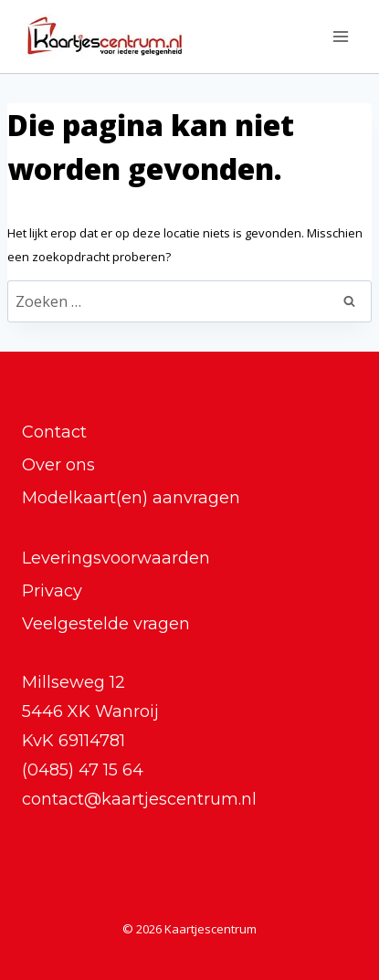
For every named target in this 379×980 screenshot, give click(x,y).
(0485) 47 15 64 (83, 770)
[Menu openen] (340, 36)
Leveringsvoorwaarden (116, 558)
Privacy (52, 591)
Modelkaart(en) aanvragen (131, 498)
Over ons (58, 465)
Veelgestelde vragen (106, 624)
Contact (54, 432)
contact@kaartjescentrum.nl (139, 799)
